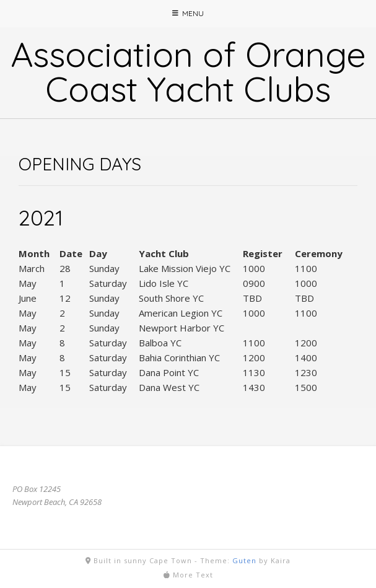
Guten (244, 560)
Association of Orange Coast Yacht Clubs (188, 71)
